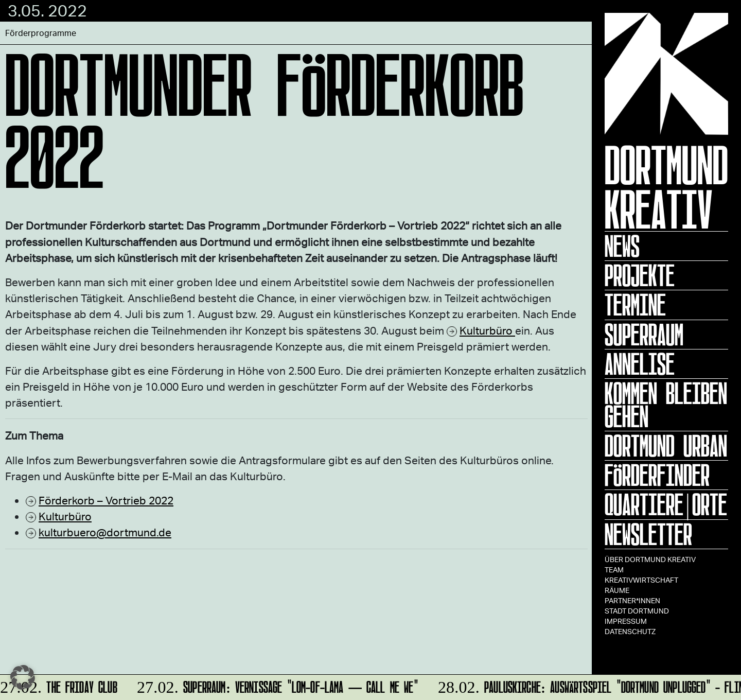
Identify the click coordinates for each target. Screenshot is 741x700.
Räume (617, 590)
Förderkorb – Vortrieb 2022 (106, 500)
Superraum (644, 335)
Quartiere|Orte (666, 504)
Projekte (640, 275)
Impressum (626, 621)
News (622, 246)
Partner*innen (632, 600)
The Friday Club (60, 685)
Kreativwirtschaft (641, 580)
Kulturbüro (487, 330)
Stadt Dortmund (637, 611)
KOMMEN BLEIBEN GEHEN (666, 405)
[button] (23, 677)
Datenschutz (630, 631)
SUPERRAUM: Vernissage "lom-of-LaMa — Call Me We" (276, 685)
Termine (635, 305)
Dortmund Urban (666, 446)
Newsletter (648, 534)
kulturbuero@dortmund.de (105, 532)
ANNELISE (640, 364)
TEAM (614, 570)
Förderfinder (657, 475)
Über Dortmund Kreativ (650, 559)
